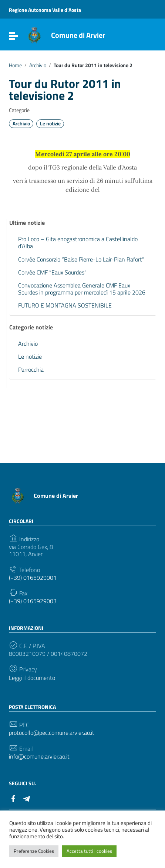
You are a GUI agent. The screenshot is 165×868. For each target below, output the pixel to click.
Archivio (38, 65)
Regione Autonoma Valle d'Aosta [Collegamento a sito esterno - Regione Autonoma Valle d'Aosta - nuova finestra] (45, 10)
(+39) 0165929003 (33, 601)
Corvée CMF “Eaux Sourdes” (52, 272)
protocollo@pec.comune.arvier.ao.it (52, 733)
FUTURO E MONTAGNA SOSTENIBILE (65, 305)
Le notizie (50, 124)
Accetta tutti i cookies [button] (89, 851)
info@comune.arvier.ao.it (39, 757)
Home (15, 65)
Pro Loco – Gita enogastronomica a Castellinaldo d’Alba (78, 242)
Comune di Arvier (78, 35)
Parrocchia (31, 369)
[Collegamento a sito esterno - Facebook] (13, 798)
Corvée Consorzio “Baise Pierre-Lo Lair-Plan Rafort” (81, 259)
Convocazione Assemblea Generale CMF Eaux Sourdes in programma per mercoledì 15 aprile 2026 (82, 289)
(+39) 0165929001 (33, 578)
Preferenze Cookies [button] (34, 851)
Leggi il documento (32, 678)
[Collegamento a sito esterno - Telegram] (27, 798)
